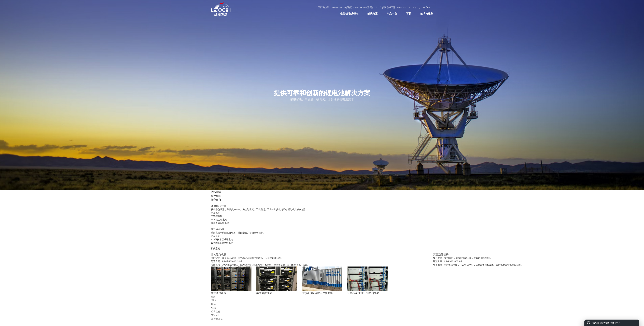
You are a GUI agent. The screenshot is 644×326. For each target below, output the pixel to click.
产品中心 (392, 14)
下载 (409, 14)
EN (429, 7)
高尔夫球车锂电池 (220, 223)
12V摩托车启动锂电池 (222, 239)
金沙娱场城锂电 (349, 14)
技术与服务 (427, 14)
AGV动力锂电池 (219, 220)
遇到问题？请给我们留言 (607, 323)
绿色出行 (216, 200)
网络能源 (216, 192)
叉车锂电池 (217, 216)
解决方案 (373, 14)
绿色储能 (216, 196)
